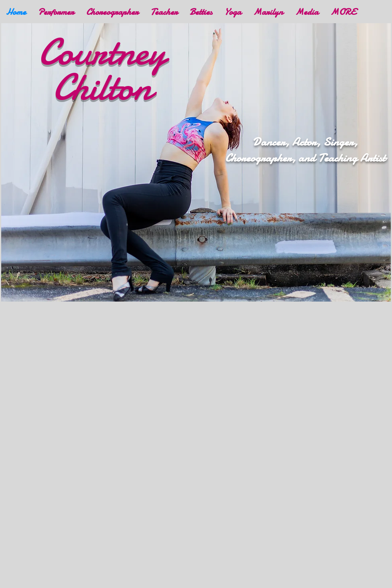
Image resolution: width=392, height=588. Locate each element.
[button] (307, 12)
